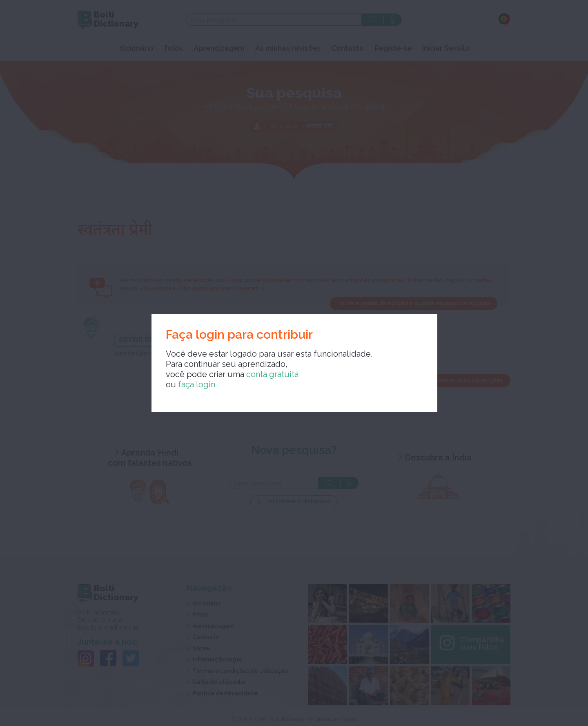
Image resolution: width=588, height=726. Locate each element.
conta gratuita (272, 374)
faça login (197, 384)
